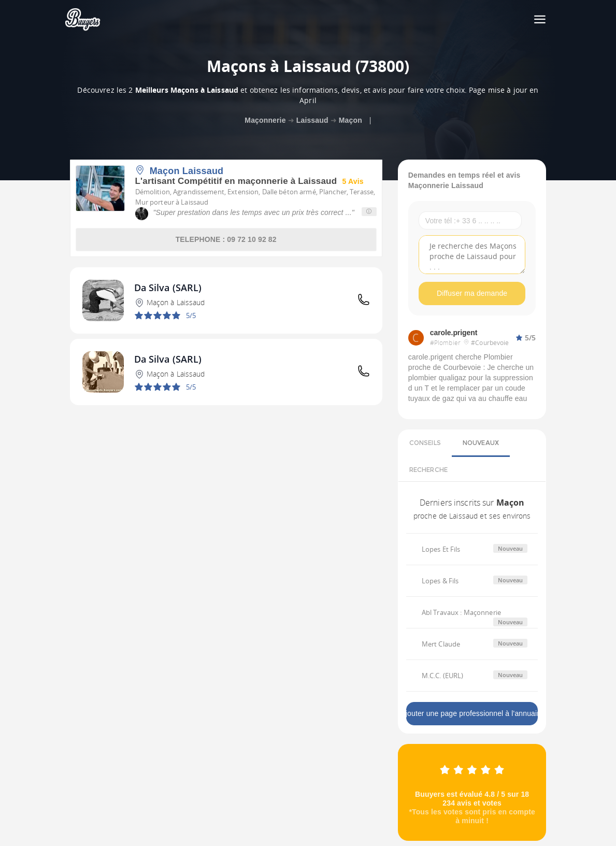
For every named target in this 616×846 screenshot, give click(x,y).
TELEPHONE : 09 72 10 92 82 (226, 239)
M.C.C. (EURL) (443, 676)
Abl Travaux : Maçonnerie (461, 612)
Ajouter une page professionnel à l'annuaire (472, 713)
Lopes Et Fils (441, 549)
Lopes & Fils (440, 581)
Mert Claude (441, 644)
